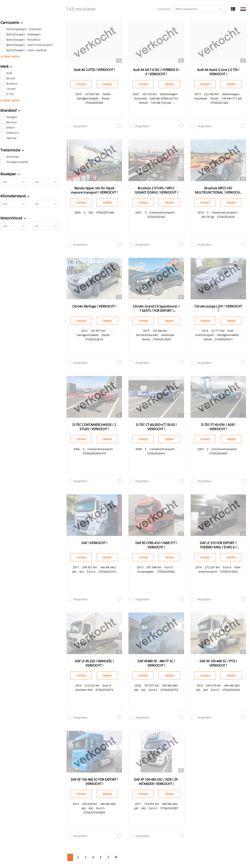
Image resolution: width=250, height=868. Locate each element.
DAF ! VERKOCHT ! (94, 543)
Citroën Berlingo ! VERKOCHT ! (94, 306)
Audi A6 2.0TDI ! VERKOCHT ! (94, 70)
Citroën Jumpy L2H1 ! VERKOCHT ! (218, 308)
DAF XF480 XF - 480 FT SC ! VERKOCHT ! (156, 663)
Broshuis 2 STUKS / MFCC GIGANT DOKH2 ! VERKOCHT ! (156, 190)
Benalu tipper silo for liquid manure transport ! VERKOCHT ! (94, 190)
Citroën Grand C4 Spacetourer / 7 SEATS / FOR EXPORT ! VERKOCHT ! (156, 308)
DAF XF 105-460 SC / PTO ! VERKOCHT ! (218, 663)
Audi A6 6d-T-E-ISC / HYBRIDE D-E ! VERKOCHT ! (156, 72)
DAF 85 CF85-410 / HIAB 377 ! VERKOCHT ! (156, 545)
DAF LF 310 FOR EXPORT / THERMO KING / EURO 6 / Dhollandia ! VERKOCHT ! (218, 545)
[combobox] (14, 182)
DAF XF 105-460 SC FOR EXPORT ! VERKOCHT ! (94, 782)
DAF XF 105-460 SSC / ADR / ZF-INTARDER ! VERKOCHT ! (156, 782)
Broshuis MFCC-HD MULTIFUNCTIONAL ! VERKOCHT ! (218, 190)
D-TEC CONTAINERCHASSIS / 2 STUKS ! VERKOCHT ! (94, 427)
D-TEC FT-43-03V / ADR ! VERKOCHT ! (218, 427)
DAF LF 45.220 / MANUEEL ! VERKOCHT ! (94, 663)
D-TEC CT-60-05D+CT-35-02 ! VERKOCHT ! (156, 427)
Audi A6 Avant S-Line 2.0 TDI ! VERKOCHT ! (218, 72)
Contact (81, 84)
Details (107, 84)
